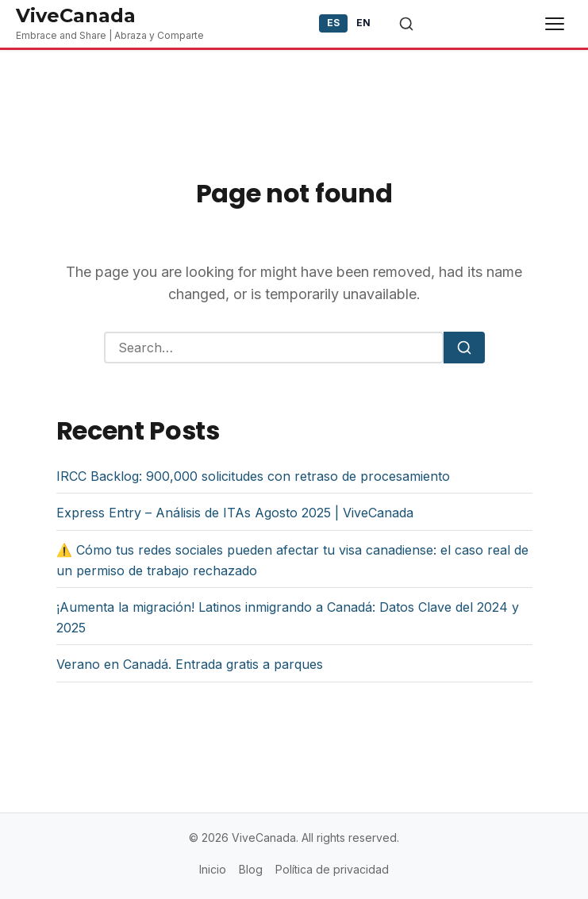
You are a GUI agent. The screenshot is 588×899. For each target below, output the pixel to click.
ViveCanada (76, 15)
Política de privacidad (332, 869)
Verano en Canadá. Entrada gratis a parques (190, 664)
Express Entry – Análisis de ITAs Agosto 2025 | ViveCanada (235, 513)
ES (334, 23)
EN (364, 23)
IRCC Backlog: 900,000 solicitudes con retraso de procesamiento (253, 476)
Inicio (213, 869)
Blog (251, 869)
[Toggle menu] (555, 24)
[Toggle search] (406, 24)
